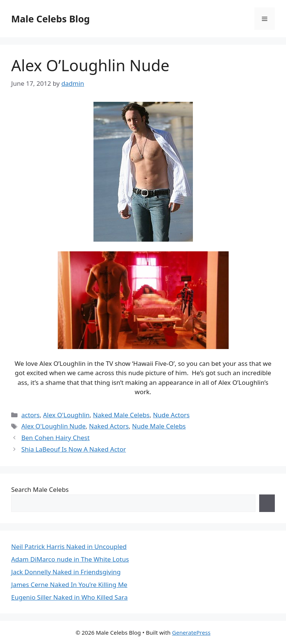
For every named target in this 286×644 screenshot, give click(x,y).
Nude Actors (171, 415)
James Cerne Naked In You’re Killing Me (69, 585)
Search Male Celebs (40, 489)
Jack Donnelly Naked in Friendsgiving (66, 572)
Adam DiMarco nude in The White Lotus (70, 559)
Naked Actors (109, 426)
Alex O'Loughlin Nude (53, 426)
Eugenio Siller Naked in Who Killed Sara (69, 597)
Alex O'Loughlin (66, 415)
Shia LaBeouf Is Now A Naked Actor (74, 449)
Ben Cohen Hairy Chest (55, 438)
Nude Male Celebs (159, 426)
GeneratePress (191, 632)
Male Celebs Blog (50, 19)
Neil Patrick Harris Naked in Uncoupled (69, 546)
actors (30, 415)
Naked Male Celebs (121, 415)
